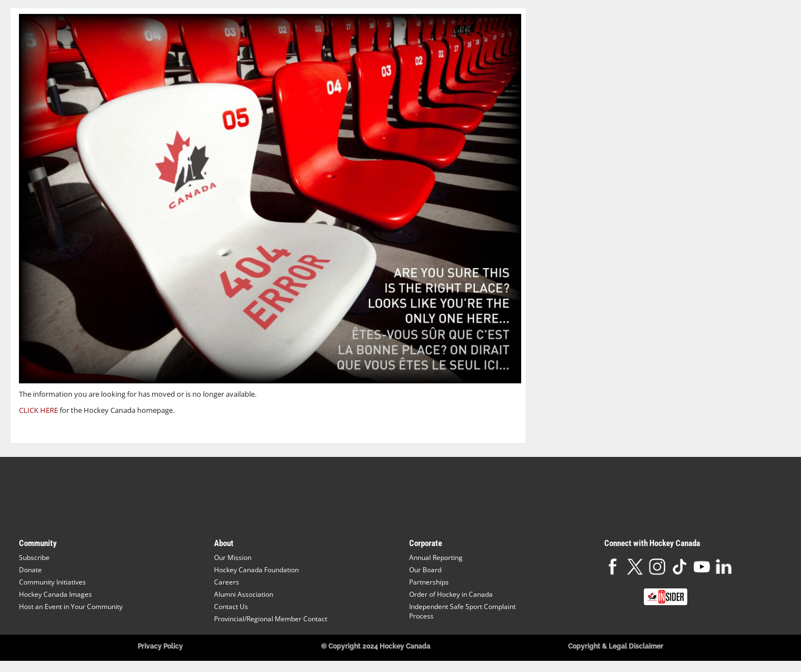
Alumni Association (244, 594)
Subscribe (34, 557)
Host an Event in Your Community (71, 607)
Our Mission (233, 557)
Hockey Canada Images (55, 594)
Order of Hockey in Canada (451, 594)
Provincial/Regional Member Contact (271, 619)
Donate (30, 570)
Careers (227, 582)
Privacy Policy (160, 646)
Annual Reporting (436, 557)
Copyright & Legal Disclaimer (616, 646)
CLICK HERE (38, 410)
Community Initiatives (52, 582)
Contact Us (231, 607)
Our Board (425, 570)
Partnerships (429, 582)
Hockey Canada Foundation (256, 570)
